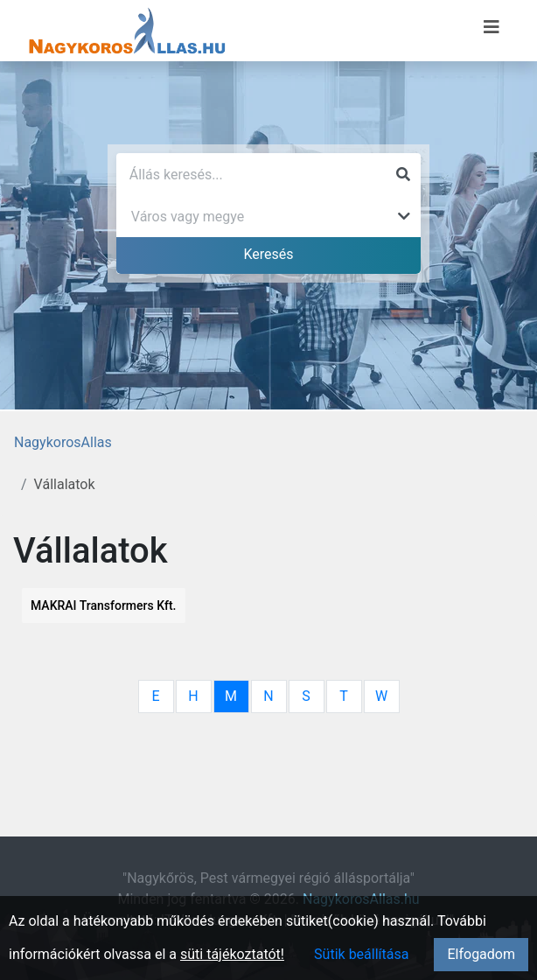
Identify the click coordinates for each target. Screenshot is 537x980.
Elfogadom (481, 954)
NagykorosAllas (63, 442)
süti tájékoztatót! (232, 954)
